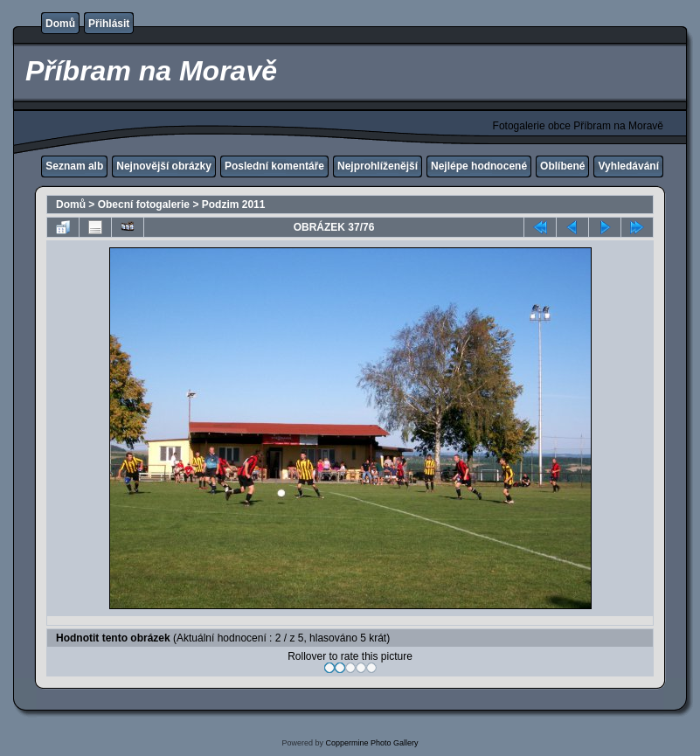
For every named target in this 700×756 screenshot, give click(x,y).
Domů (60, 24)
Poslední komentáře (274, 166)
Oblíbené (562, 166)
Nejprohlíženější (378, 166)
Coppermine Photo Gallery (371, 743)
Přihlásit (109, 24)
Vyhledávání (628, 166)
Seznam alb (74, 166)
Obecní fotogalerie (144, 205)
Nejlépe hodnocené (479, 166)
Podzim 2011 (234, 205)
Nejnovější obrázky (164, 166)
